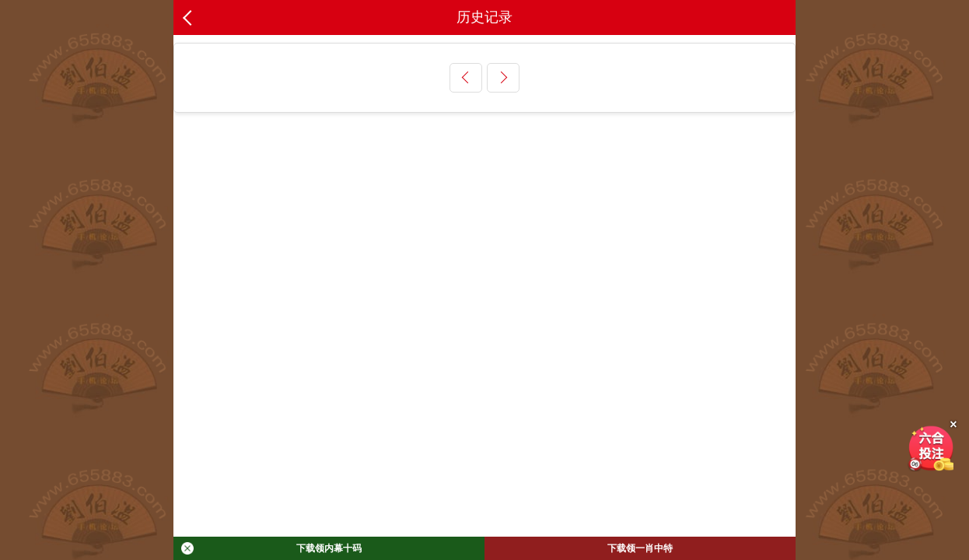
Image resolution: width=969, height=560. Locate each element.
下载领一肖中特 (640, 548)
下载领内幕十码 (271, 548)
